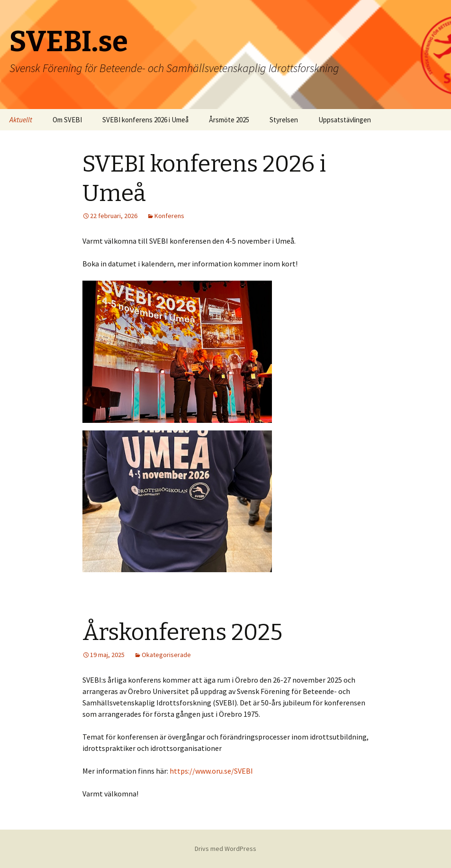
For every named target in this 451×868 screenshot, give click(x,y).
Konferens (169, 216)
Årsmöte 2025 (229, 120)
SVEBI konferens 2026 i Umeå (145, 120)
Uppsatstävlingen (345, 120)
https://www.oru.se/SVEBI (211, 771)
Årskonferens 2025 (182, 632)
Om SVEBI (67, 120)
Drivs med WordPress (225, 849)
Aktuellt (21, 120)
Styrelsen (284, 120)
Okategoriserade (166, 655)
